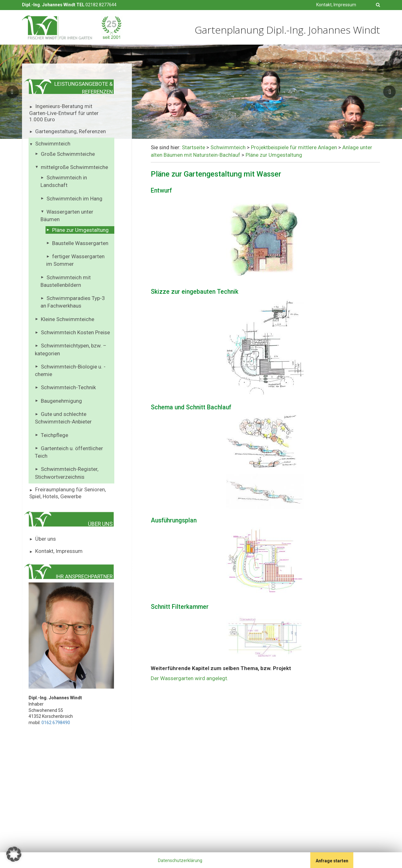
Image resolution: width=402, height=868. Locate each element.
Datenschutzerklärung (180, 860)
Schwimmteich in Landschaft (64, 181)
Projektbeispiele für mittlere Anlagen (294, 147)
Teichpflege (54, 435)
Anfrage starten (332, 861)
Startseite (193, 147)
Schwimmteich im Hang (74, 199)
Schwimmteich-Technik (68, 387)
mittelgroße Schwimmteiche (74, 167)
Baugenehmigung (61, 401)
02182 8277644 (101, 5)
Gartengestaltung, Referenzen (71, 131)
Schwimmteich (53, 144)
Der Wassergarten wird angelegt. (190, 678)
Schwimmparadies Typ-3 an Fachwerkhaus (73, 302)
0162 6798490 (56, 723)
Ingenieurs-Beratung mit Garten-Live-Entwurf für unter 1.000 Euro (64, 113)
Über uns (46, 539)
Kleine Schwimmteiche (68, 319)
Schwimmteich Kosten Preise (75, 332)
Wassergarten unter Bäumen (67, 216)
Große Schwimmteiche (68, 154)
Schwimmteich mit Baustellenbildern (66, 281)
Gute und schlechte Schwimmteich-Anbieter (63, 418)
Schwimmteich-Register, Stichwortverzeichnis (67, 473)
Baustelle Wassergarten (80, 243)
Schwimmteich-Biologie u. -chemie (70, 370)
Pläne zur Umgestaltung (80, 230)
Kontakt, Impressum (336, 5)
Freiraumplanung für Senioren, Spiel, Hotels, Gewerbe (68, 493)
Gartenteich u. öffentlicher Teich (69, 452)
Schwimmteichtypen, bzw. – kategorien (71, 349)
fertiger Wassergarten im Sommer (75, 260)
